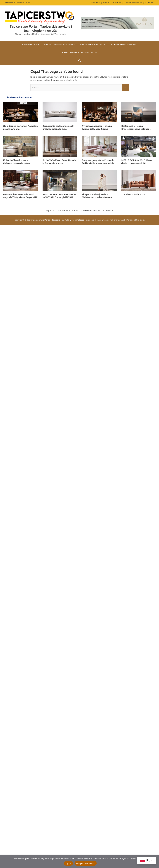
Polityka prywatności (86, 863)
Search (125, 88)
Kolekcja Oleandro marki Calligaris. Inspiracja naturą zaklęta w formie (17, 163)
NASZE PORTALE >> (112, 3)
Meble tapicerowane (19, 98)
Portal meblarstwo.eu (93, 45)
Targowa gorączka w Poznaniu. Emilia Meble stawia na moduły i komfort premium (98, 163)
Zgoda (68, 863)
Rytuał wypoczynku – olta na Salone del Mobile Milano (97, 127)
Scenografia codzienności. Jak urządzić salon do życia (58, 127)
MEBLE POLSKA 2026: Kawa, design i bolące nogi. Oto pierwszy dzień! (137, 163)
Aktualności (29, 45)
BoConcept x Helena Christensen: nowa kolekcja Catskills (135, 129)
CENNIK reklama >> (133, 3)
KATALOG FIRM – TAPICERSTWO (78, 52)
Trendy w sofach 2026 (133, 194)
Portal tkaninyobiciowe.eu (59, 45)
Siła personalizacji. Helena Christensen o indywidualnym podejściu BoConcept (97, 197)
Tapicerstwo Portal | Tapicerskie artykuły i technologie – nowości (41, 29)
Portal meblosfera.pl (124, 45)
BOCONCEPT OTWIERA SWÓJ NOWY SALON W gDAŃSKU (59, 196)
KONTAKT (150, 3)
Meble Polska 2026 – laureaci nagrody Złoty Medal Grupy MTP (20, 196)
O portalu (95, 3)
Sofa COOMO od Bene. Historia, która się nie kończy (60, 162)
